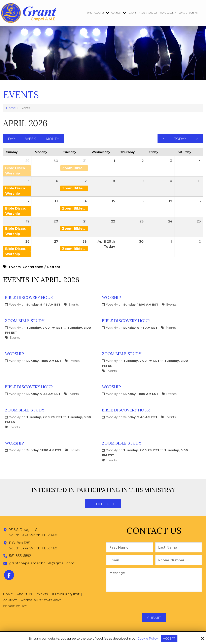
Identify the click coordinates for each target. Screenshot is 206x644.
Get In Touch (103, 505)
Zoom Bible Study (25, 321)
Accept (169, 638)
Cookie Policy (148, 639)
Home (11, 108)
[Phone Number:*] (179, 561)
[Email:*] (129, 561)
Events (74, 305)
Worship (111, 298)
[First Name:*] (129, 548)
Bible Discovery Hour (29, 298)
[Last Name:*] (179, 548)
